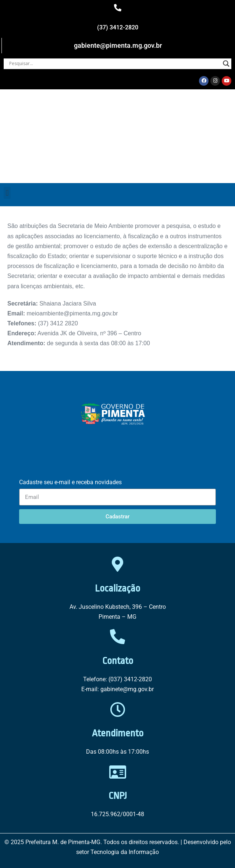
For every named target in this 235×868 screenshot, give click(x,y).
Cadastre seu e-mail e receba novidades (70, 482)
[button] (7, 193)
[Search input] (114, 64)
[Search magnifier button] (226, 64)
